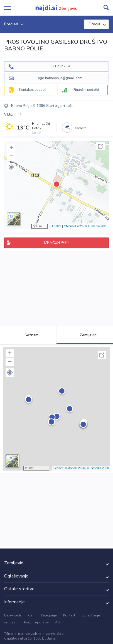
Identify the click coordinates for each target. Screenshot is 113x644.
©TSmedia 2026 (96, 226)
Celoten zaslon (100, 146)
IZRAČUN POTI (57, 243)
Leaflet (57, 226)
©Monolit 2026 (74, 226)
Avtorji (60, 622)
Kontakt (69, 615)
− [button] (11, 156)
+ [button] (11, 148)
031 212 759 (60, 66)
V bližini (10, 114)
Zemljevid (85, 335)
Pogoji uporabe (36, 622)
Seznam (28, 335)
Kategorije (49, 615)
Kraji (31, 615)
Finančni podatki (86, 90)
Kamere (81, 128)
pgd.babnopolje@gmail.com (60, 78)
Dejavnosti (13, 615)
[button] (11, 167)
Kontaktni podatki (33, 90)
